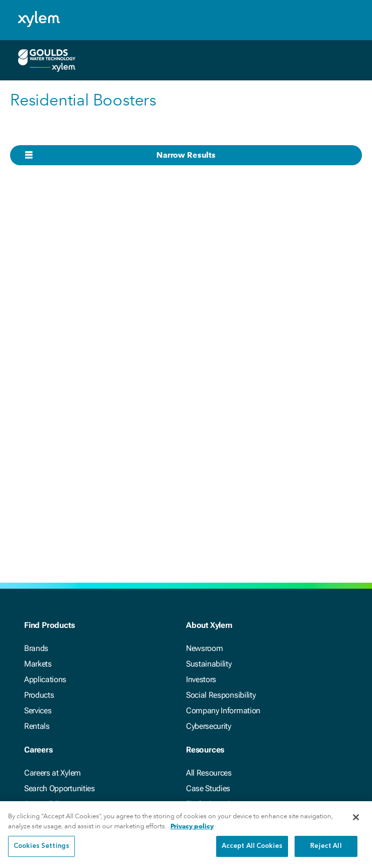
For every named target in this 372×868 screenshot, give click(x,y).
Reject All (326, 847)
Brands (36, 648)
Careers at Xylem (53, 773)
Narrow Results (186, 155)
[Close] (356, 818)
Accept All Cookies (252, 847)
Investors (201, 679)
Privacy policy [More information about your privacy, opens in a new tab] (192, 827)
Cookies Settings (41, 847)
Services (38, 711)
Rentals (37, 726)
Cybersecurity (209, 726)
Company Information (223, 711)
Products (39, 695)
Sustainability (209, 664)
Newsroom (204, 648)
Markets (38, 664)
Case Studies (208, 788)
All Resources (209, 773)
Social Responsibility (221, 695)
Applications (45, 679)
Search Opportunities (60, 788)
